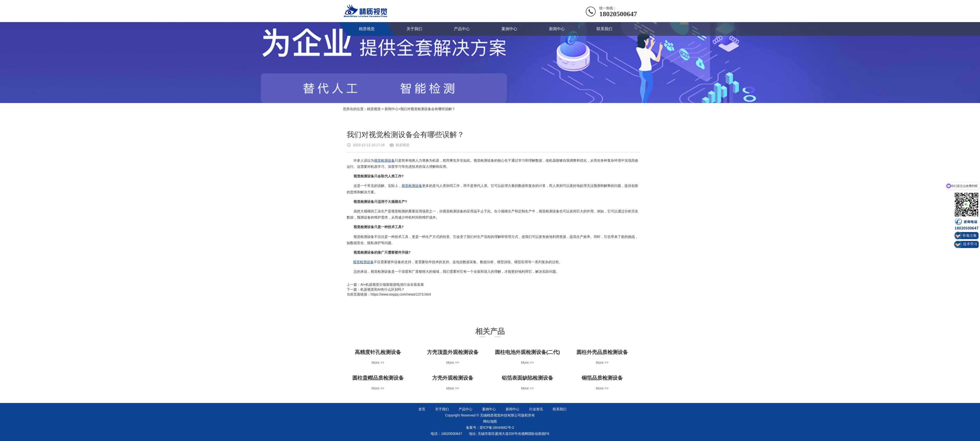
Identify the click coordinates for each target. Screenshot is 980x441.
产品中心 (462, 29)
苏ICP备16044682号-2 (497, 428)
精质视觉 (367, 29)
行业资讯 (536, 409)
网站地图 (490, 421)
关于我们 (414, 29)
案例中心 (509, 29)
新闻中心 (557, 29)
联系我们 (604, 29)
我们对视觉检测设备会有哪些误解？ (428, 109)
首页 (422, 409)
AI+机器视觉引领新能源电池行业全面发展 (392, 285)
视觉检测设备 (384, 160)
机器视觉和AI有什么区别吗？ (383, 289)
